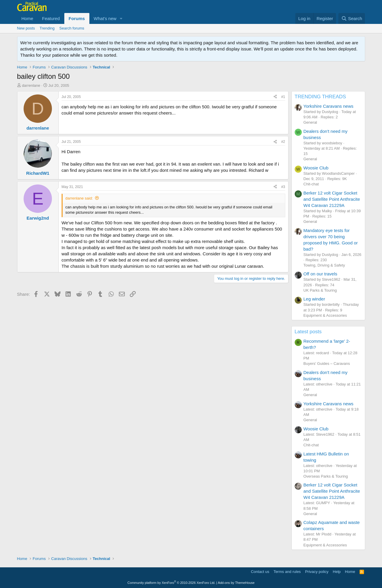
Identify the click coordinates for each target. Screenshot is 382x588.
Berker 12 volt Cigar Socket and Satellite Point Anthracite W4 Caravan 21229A (332, 199)
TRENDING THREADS (320, 97)
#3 (283, 187)
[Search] (352, 18)
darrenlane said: (79, 198)
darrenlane (31, 85)
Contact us (260, 572)
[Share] (275, 97)
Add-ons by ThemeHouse (236, 583)
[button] (121, 18)
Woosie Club (316, 168)
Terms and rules (287, 572)
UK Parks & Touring (320, 290)
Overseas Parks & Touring (326, 476)
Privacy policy (317, 572)
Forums (77, 18)
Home (27, 18)
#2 (283, 142)
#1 (283, 97)
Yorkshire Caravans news (329, 106)
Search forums (72, 28)
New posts (26, 28)
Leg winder (314, 299)
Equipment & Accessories (325, 315)
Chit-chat (311, 184)
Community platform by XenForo (171, 583)
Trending (47, 28)
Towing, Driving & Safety (324, 265)
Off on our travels (320, 274)
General (310, 122)
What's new (105, 18)
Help (337, 572)
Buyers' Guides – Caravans (327, 364)
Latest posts (308, 332)
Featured (51, 18)
